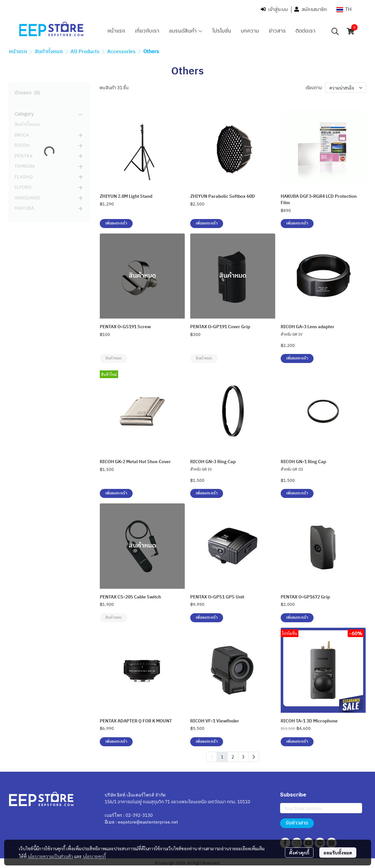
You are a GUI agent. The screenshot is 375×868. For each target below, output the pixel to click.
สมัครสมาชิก (310, 10)
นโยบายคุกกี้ (94, 856)
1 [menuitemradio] (222, 757)
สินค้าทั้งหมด (49, 52)
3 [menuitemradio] (243, 757)
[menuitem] (254, 757)
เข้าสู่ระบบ (274, 10)
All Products (85, 52)
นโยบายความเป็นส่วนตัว (50, 856)
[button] (344, 10)
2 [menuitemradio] (233, 757)
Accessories (121, 52)
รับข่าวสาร (297, 823)
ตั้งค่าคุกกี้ (299, 853)
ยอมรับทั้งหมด (338, 853)
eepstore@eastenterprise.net (148, 822)
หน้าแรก (18, 52)
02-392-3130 (139, 815)
